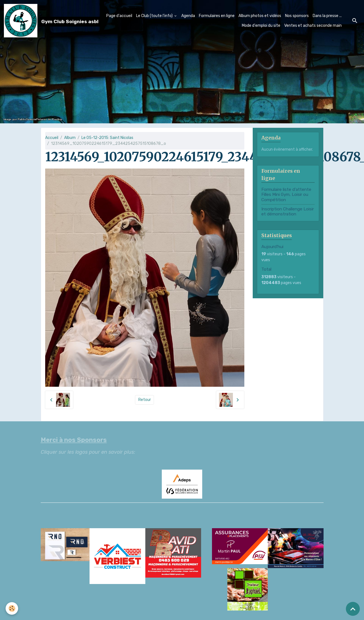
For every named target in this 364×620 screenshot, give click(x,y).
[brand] (41, 21)
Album (70, 138)
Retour (145, 400)
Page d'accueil (119, 16)
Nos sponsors (297, 16)
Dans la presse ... (327, 16)
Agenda (188, 16)
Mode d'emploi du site (261, 26)
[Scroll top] (353, 609)
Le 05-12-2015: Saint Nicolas (107, 138)
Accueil (52, 138)
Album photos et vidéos (260, 16)
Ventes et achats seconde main (313, 26)
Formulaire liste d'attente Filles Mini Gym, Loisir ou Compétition (286, 195)
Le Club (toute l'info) (155, 16)
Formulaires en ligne (217, 16)
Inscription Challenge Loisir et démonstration (288, 212)
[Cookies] (12, 608)
